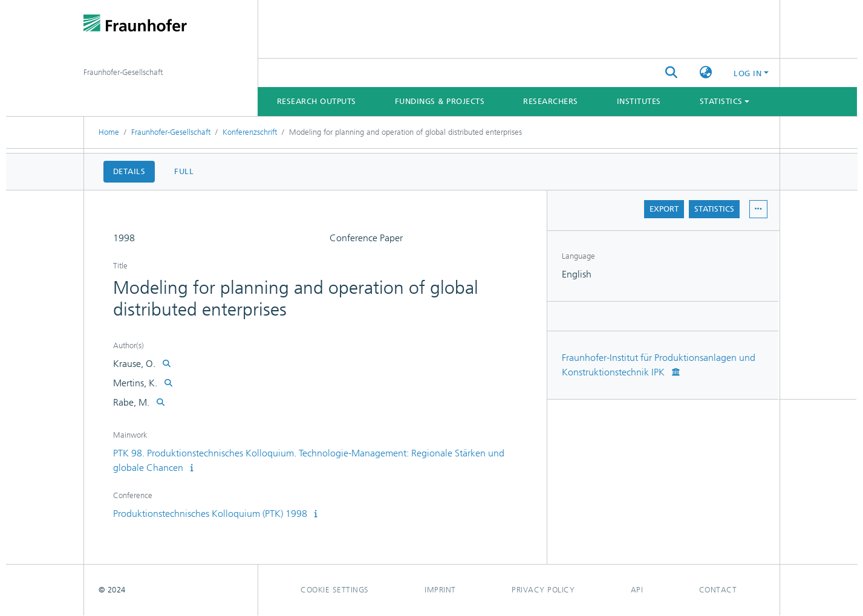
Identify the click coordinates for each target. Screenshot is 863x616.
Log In (747, 73)
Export (664, 209)
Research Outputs (317, 101)
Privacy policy (543, 590)
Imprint (440, 590)
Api (637, 590)
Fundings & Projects (440, 101)
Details (129, 171)
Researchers (551, 101)
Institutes (639, 101)
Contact (718, 590)
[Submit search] (671, 73)
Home (109, 132)
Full (184, 171)
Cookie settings (335, 590)
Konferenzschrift (250, 132)
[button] (705, 73)
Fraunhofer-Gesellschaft (171, 132)
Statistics (714, 209)
